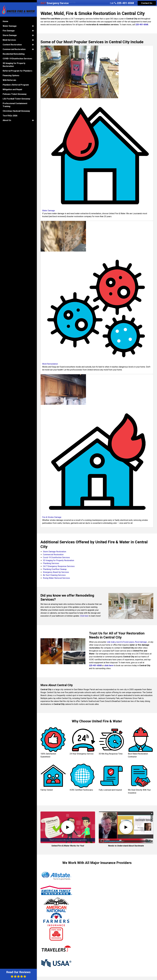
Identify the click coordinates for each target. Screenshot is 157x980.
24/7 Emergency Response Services (59, 566)
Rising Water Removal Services (56, 578)
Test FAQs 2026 (10, 113)
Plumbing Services (51, 563)
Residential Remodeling (14, 51)
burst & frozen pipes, (126, 642)
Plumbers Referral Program (16, 82)
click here (109, 665)
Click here (84, 616)
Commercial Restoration (53, 555)
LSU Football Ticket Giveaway (16, 96)
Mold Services (9, 37)
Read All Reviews (97, 975)
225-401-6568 (124, 3)
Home (5, 18)
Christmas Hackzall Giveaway (16, 108)
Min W (123, 921)
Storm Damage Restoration (55, 552)
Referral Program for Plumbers (17, 68)
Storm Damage (10, 32)
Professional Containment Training (15, 102)
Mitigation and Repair (13, 87)
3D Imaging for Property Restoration (59, 560)
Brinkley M (87, 915)
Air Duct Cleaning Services (54, 575)
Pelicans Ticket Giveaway (15, 91)
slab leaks (111, 642)
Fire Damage (9, 28)
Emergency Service (55, 3)
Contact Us (147, 3)
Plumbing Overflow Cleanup (55, 569)
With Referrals (9, 77)
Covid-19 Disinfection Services (56, 557)
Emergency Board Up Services (56, 572)
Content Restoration (12, 42)
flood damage (141, 642)
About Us (7, 117)
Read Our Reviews (18, 974)
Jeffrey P (47, 913)
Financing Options (11, 73)
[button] (33, 23)
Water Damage (10, 23)
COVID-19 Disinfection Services (17, 56)
